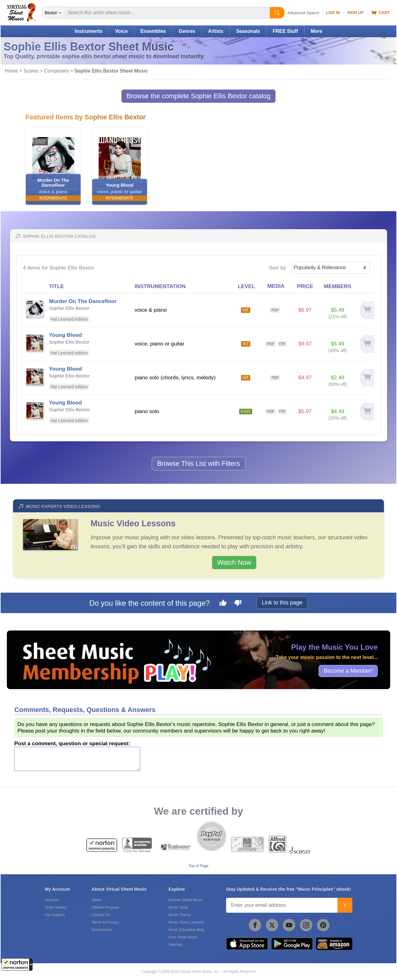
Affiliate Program (105, 907)
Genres (187, 31)
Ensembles (153, 31)
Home (11, 71)
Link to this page (282, 603)
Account (51, 900)
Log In (333, 13)
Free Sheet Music (183, 937)
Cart (380, 13)
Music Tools (178, 907)
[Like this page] (223, 604)
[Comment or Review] (77, 759)
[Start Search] (277, 13)
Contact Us (101, 915)
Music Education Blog (186, 930)
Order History (56, 907)
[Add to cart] (366, 310)
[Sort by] (331, 268)
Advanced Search (303, 13)
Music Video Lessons (133, 523)
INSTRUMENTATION (160, 286)
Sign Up (355, 13)
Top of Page (198, 866)
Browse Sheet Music (185, 900)
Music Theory (180, 915)
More (317, 31)
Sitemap (175, 945)
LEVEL (247, 286)
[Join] (345, 905)
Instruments (89, 31)
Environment (102, 930)
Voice (121, 31)
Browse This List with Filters (198, 463)
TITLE (56, 286)
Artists (216, 31)
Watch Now (234, 562)
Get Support (55, 915)
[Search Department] (54, 13)
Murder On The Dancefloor (83, 301)
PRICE (305, 286)
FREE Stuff (285, 31)
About (96, 900)
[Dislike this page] (238, 604)
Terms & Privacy (105, 922)
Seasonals (248, 31)
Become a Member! (348, 671)
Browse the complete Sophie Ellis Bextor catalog (199, 96)
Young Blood (65, 335)
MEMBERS (337, 286)
